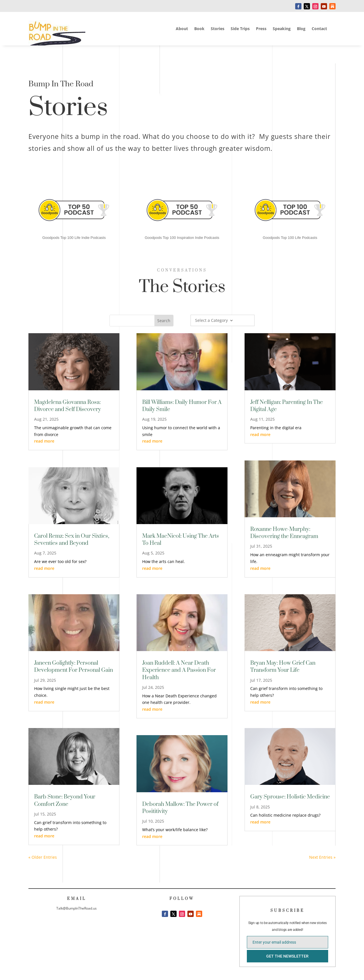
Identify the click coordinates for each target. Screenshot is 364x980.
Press (261, 29)
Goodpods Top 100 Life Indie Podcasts (74, 238)
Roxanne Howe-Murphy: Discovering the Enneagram (284, 533)
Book (199, 29)
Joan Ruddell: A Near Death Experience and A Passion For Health (179, 670)
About (182, 29)
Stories (218, 29)
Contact (319, 29)
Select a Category (211, 321)
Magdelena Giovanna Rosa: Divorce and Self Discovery (68, 406)
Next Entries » (322, 857)
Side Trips (240, 29)
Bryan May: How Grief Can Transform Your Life (283, 667)
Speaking (282, 29)
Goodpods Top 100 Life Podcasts (290, 238)
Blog (301, 29)
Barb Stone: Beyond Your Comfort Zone (65, 800)
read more (44, 441)
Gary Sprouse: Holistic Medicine (290, 797)
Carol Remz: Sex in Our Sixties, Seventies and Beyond (72, 540)
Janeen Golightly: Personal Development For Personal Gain (74, 667)
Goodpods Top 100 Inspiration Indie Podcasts (182, 238)
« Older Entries (43, 857)
